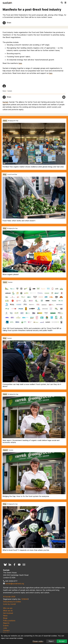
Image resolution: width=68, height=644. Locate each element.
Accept (62, 641)
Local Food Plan (12, 174)
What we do (8, 611)
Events (6, 626)
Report (5, 450)
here (20, 63)
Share (9, 23)
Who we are (8, 608)
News (4, 91)
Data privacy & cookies (12, 602)
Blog (5, 174)
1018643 (25, 599)
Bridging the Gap (13, 121)
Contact (6, 631)
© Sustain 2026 (9, 597)
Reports (6, 623)
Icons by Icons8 (9, 604)
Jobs (5, 628)
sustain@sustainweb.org (15, 584)
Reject (51, 641)
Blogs (5, 618)
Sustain (10, 91)
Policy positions (9, 621)
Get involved (8, 613)
